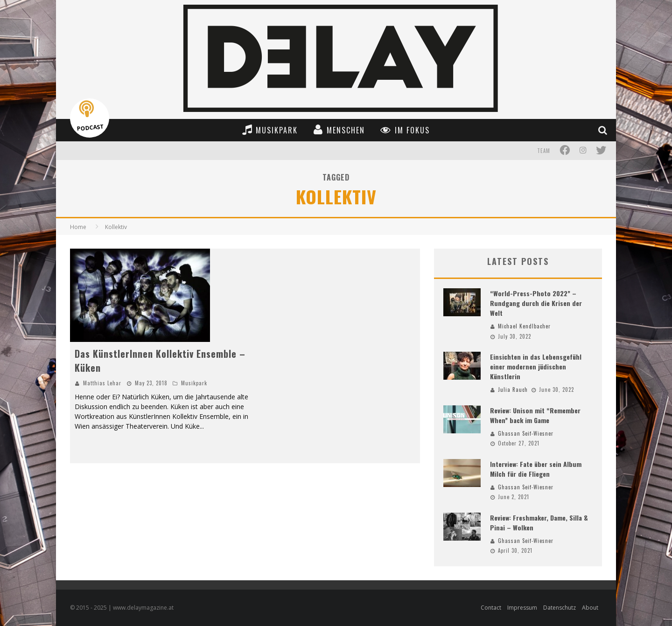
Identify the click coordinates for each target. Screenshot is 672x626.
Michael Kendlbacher (524, 326)
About (590, 608)
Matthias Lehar (102, 383)
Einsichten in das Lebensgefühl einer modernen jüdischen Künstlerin (536, 366)
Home (78, 227)
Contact (491, 608)
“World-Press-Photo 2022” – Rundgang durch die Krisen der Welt (536, 303)
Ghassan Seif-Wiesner (526, 433)
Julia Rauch (513, 390)
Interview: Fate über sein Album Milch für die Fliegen (536, 469)
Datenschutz (560, 608)
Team (544, 151)
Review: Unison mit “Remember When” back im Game (535, 415)
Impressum (522, 608)
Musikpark (194, 383)
